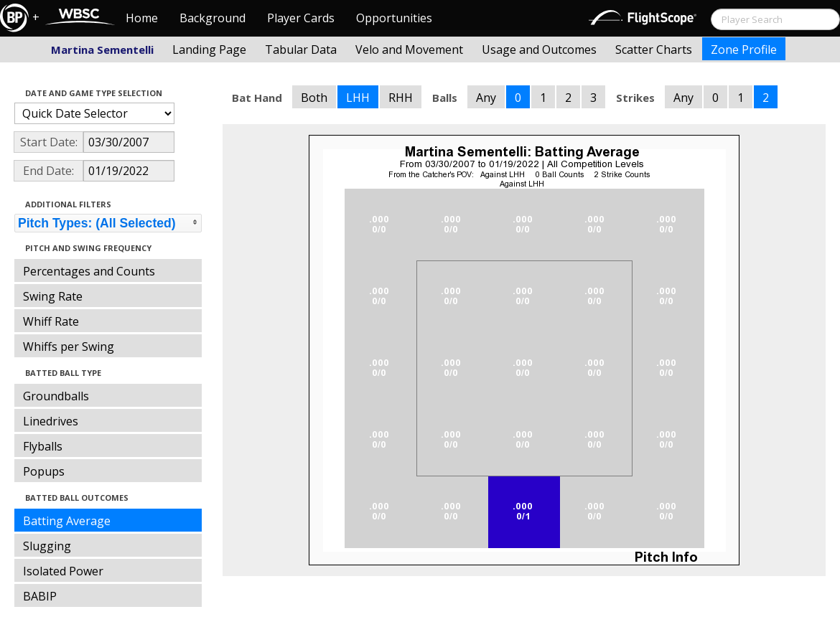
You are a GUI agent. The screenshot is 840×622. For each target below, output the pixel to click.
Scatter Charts (654, 50)
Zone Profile (744, 50)
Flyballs (43, 446)
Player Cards (301, 18)
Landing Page (209, 50)
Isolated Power (63, 571)
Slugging (47, 546)
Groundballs (56, 396)
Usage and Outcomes (539, 50)
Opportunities (394, 18)
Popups (44, 471)
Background (213, 18)
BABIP (40, 596)
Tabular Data (301, 50)
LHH (358, 98)
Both (314, 98)
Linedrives (51, 421)
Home (142, 18)
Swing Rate (53, 296)
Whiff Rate (51, 321)
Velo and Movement (409, 50)
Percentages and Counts (89, 271)
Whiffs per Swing (69, 347)
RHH (401, 98)
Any (486, 98)
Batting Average (67, 521)
